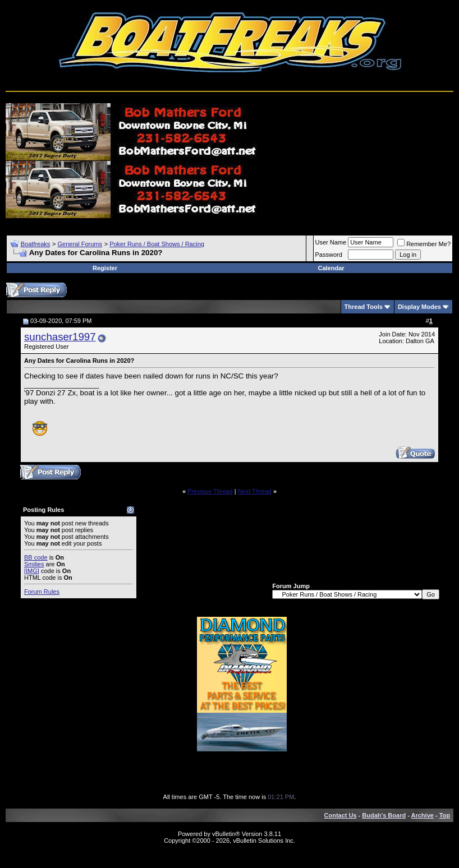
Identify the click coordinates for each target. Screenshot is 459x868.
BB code (36, 557)
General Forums (79, 244)
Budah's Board (384, 815)
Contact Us (341, 815)
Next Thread (255, 491)
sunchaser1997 (60, 337)
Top (445, 815)
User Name (331, 242)
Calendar (331, 268)
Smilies (34, 564)
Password (329, 255)
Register (105, 268)
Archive (423, 815)
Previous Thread (210, 491)
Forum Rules (42, 592)
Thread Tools (364, 307)
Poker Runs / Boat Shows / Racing (157, 244)
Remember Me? (424, 244)
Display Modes (419, 307)
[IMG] (32, 571)
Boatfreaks (36, 244)
